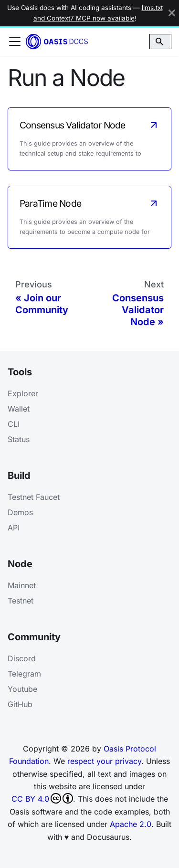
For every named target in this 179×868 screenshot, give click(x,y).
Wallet (19, 409)
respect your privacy (104, 761)
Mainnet (22, 585)
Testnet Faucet (34, 497)
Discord (22, 658)
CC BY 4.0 (42, 798)
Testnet (21, 601)
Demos (20, 512)
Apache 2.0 (131, 824)
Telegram (24, 674)
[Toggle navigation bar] (15, 42)
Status (19, 439)
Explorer (23, 393)
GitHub (20, 704)
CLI (14, 424)
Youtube (22, 689)
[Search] (160, 42)
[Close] (172, 13)
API (14, 528)
